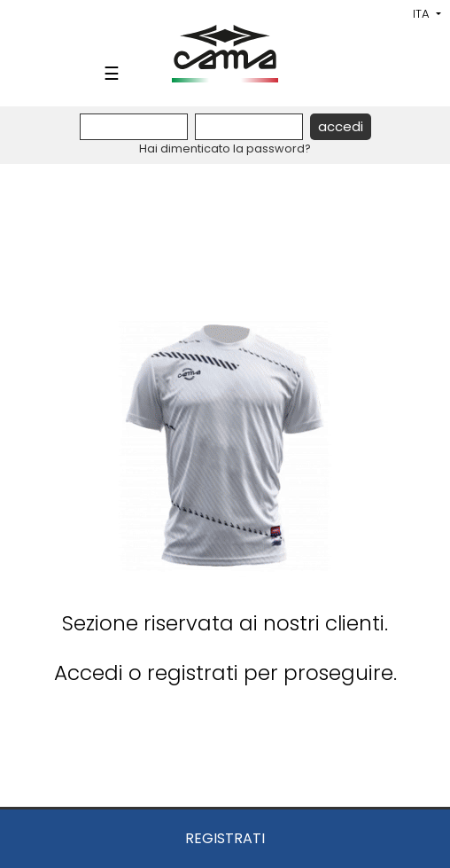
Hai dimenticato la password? (225, 149)
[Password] (249, 127)
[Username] (134, 127)
